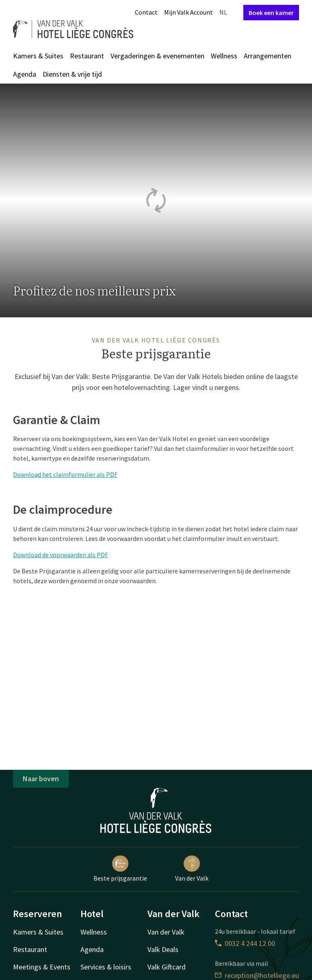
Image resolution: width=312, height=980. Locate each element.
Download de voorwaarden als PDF (61, 555)
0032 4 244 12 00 (245, 943)
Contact (146, 12)
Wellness (224, 56)
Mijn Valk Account (188, 12)
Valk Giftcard (167, 967)
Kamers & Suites (38, 56)
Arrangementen (268, 56)
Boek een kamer (271, 13)
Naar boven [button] (41, 779)
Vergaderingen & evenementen (157, 56)
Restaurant (87, 56)
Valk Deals (163, 949)
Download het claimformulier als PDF (65, 474)
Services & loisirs (106, 967)
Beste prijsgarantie (120, 869)
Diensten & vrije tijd (72, 74)
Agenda (25, 74)
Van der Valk (192, 869)
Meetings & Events (42, 967)
